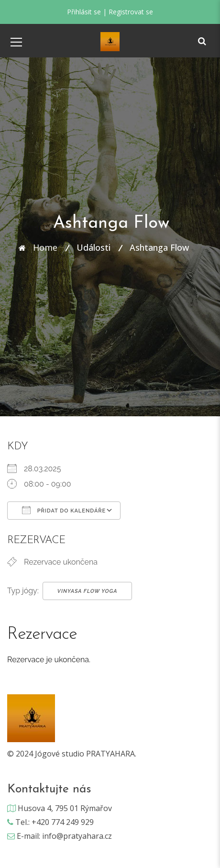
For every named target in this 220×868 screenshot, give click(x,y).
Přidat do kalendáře (64, 510)
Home (45, 247)
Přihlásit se (84, 12)
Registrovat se (131, 12)
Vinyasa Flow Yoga (88, 591)
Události (93, 247)
